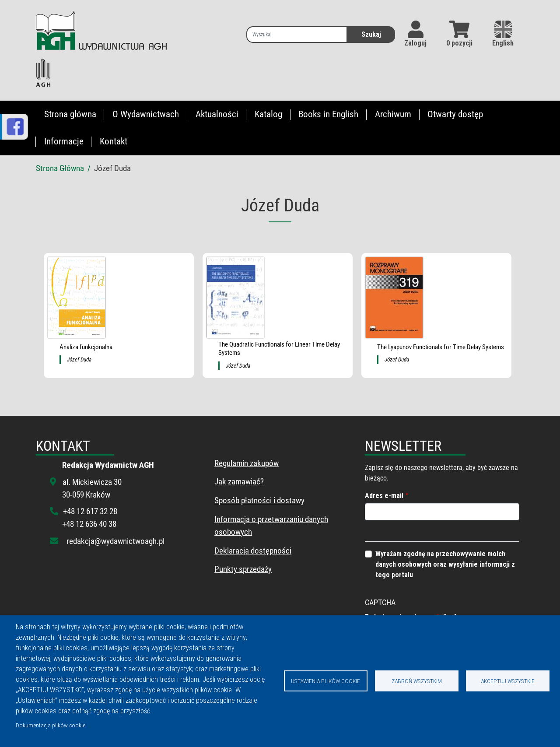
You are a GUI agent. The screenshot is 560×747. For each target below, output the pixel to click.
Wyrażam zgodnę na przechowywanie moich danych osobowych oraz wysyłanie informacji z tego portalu (445, 564)
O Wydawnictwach (146, 114)
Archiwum (393, 114)
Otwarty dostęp (455, 114)
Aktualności (217, 114)
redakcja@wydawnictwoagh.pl (115, 541)
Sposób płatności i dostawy (259, 500)
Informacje (64, 141)
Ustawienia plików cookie (325, 681)
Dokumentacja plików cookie (51, 725)
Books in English (328, 114)
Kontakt (114, 141)
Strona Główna (60, 168)
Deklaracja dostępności (253, 551)
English (503, 34)
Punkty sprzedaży (243, 569)
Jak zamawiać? (239, 482)
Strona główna (70, 114)
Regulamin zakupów (247, 463)
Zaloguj (415, 43)
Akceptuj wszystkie (508, 681)
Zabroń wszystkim (417, 681)
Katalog (268, 114)
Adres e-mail (384, 496)
